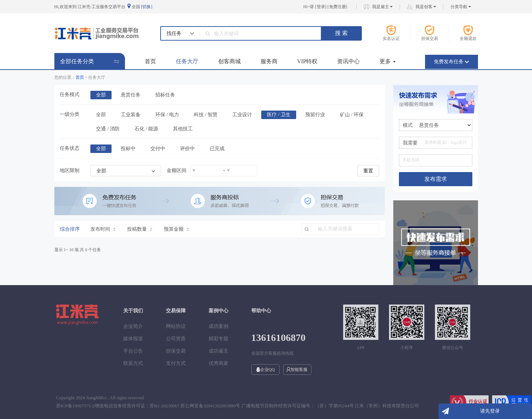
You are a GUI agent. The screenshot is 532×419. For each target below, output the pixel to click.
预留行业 (315, 115)
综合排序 (70, 229)
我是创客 (426, 7)
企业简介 (133, 326)
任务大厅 (187, 61)
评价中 (187, 149)
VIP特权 (307, 61)
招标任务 (165, 95)
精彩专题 (219, 339)
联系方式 (133, 363)
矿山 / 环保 (352, 115)
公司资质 (176, 339)
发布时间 (103, 229)
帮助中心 (261, 311)
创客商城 (229, 61)
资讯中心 (348, 61)
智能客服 (297, 370)
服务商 (269, 61)
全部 (101, 95)
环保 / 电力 (167, 115)
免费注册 (337, 7)
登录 (321, 7)
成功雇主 (219, 351)
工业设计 (242, 115)
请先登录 (490, 411)
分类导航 (461, 7)
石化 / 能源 (146, 129)
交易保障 (176, 311)
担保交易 (176, 351)
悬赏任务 (131, 95)
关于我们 (133, 311)
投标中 (128, 149)
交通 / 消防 (108, 129)
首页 (150, 61)
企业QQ (265, 370)
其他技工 (183, 129)
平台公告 (133, 351)
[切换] (147, 7)
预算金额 (177, 229)
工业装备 (131, 115)
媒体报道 (133, 339)
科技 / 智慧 (206, 115)
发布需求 (436, 179)
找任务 (174, 33)
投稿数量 (140, 229)
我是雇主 (382, 7)
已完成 (217, 149)
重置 (368, 171)
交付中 (158, 149)
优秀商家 (219, 363)
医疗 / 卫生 (279, 115)
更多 (388, 61)
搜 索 (341, 33)
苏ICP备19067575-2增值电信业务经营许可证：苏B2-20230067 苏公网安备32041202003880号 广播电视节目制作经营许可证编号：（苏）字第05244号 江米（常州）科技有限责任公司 (238, 406)
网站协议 (176, 326)
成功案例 (219, 326)
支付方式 (176, 363)
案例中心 (219, 311)
